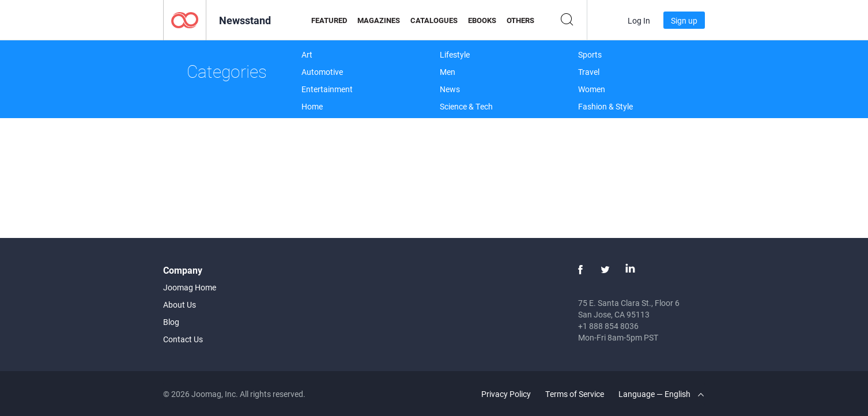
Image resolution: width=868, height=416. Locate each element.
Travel (589, 72)
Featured (329, 20)
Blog (171, 322)
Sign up (684, 20)
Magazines (379, 20)
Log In (639, 20)
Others (520, 20)
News (450, 89)
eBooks (482, 20)
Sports (590, 54)
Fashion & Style (605, 106)
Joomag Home (190, 287)
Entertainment (327, 89)
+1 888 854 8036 (608, 326)
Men (448, 72)
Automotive (322, 72)
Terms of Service (575, 394)
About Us (180, 305)
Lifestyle (455, 54)
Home (312, 106)
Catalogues (434, 20)
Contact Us (183, 339)
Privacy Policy (506, 394)
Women (592, 89)
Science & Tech (466, 106)
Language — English (661, 394)
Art (307, 54)
